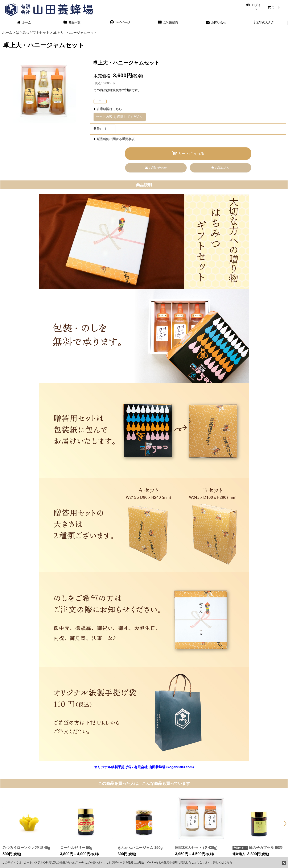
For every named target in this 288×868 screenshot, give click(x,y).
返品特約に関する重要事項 (114, 139)
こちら (228, 862)
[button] (264, 23)
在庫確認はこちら (108, 109)
